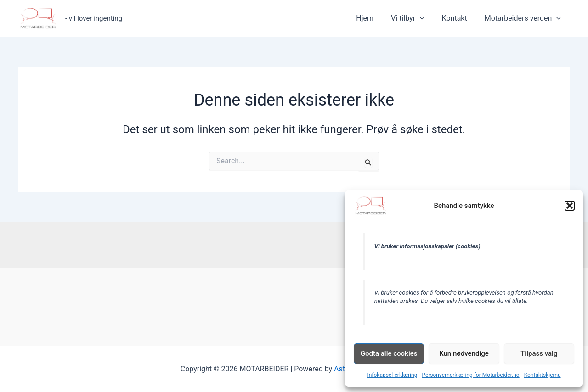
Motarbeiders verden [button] (524, 18)
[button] (570, 206)
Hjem (374, 18)
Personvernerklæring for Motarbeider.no (470, 375)
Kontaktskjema (543, 375)
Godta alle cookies (389, 353)
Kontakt (459, 18)
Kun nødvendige (464, 353)
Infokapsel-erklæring (392, 375)
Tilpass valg (539, 353)
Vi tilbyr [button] (415, 18)
